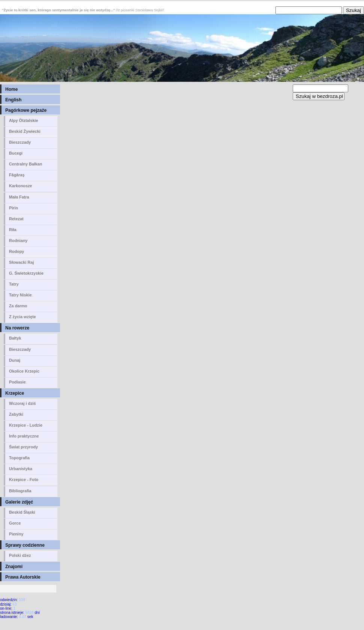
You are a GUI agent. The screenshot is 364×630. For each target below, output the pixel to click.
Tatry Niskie (20, 295)
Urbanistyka (21, 469)
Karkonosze (20, 186)
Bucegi (16, 153)
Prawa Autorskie (23, 577)
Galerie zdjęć (19, 502)
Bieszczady (20, 142)
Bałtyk (15, 338)
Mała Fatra (19, 197)
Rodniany (18, 241)
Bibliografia (20, 491)
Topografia (19, 458)
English (13, 100)
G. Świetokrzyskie (26, 273)
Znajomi (14, 567)
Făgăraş (17, 175)
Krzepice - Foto (24, 480)
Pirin (14, 208)
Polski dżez (20, 555)
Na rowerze (17, 328)
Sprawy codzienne (25, 545)
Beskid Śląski (22, 512)
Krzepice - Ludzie (26, 425)
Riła (13, 230)
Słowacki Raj (21, 262)
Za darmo (18, 306)
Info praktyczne (24, 436)
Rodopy (17, 251)
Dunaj (15, 360)
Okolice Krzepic (24, 371)
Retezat (16, 219)
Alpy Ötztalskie (24, 120)
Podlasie (17, 382)
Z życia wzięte (23, 317)
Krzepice (15, 393)
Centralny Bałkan (26, 164)
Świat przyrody (23, 447)
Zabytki (16, 414)
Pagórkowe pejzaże (26, 110)
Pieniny (16, 534)
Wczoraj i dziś (23, 403)
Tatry (14, 284)
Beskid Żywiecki (25, 131)
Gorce (15, 523)
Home (11, 89)
